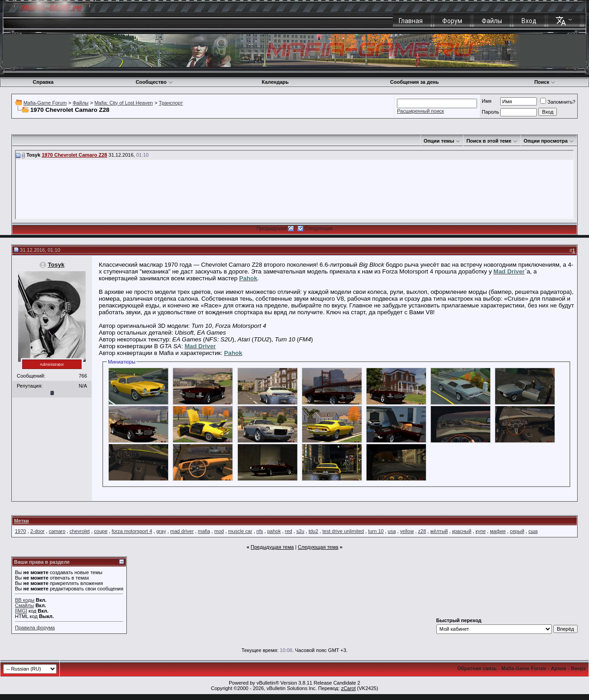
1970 (20, 531)
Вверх (578, 668)
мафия (498, 531)
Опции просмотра (546, 141)
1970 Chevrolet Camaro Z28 (74, 155)
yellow (407, 531)
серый (517, 531)
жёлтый (439, 531)
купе (481, 531)
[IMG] (21, 611)
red (289, 531)
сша (533, 531)
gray (161, 531)
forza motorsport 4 (132, 531)
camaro (57, 531)
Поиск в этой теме (489, 141)
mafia (204, 531)
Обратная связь (477, 668)
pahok (274, 531)
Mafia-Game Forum (45, 103)
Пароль (490, 112)
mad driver (182, 531)
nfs (260, 531)
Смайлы (24, 605)
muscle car (240, 531)
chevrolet (80, 531)
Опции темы (439, 141)
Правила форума (35, 628)
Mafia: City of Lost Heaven (123, 103)
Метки (22, 521)
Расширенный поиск (420, 111)
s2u (300, 531)
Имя (486, 101)
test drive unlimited (343, 531)
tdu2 (313, 531)
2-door (38, 531)
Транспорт (171, 103)
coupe (101, 531)
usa (392, 531)
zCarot (348, 688)
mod (219, 531)
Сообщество (154, 82)
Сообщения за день (414, 82)
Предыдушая (272, 228)
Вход (529, 21)
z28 (422, 531)
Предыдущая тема (272, 547)
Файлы (492, 21)
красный (462, 531)
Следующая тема (318, 547)
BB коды (25, 600)
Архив (559, 668)
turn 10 (376, 531)
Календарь (275, 82)
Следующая (319, 228)
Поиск (545, 82)
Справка (43, 82)
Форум (452, 21)
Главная (411, 21)
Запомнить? (558, 102)
